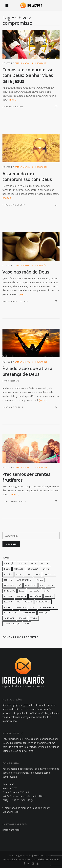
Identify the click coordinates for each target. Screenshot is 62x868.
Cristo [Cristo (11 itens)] (46, 569)
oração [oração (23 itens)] (49, 596)
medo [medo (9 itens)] (47, 591)
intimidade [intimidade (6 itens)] (10, 591)
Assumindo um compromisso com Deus (27, 177)
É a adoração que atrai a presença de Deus (27, 371)
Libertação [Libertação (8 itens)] (34, 591)
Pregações (41, 63)
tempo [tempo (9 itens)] (34, 618)
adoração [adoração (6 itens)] (9, 563)
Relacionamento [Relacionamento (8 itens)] (48, 607)
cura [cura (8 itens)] (28, 574)
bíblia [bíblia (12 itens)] (7, 569)
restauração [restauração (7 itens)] (28, 613)
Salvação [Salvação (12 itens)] (44, 613)
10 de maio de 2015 (13, 407)
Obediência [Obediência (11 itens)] (36, 596)
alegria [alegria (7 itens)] (23, 563)
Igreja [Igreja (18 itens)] (51, 585)
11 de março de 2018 (14, 205)
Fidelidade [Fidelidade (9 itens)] (9, 585)
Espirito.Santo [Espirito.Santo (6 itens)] (24, 580)
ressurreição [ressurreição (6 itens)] (11, 613)
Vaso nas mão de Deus (26, 272)
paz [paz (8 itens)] (18, 602)
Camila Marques (24, 63)
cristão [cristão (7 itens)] (8, 574)
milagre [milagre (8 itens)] (8, 596)
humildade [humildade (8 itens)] (31, 585)
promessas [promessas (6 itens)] (20, 607)
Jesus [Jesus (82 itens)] (22, 591)
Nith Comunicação (48, 859)
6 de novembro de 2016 (15, 301)
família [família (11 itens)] (39, 580)
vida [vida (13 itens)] (27, 624)
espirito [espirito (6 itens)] (8, 580)
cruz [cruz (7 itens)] (19, 574)
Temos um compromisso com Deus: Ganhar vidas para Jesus (28, 75)
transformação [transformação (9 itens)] (12, 624)
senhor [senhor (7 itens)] (22, 618)
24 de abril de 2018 (13, 107)
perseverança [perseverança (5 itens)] (43, 602)
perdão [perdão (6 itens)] (28, 602)
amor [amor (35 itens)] (33, 563)
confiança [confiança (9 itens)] (33, 569)
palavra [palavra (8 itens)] (8, 602)
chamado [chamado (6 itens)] (19, 569)
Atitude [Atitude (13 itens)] (44, 563)
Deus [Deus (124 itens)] (37, 574)
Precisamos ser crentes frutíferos (26, 477)
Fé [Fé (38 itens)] (20, 585)
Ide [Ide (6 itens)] (42, 585)
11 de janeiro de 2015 (14, 501)
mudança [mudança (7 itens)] (21, 596)
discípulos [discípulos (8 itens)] (49, 574)
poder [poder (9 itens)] (7, 607)
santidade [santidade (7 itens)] (9, 618)
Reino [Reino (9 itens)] (33, 607)
